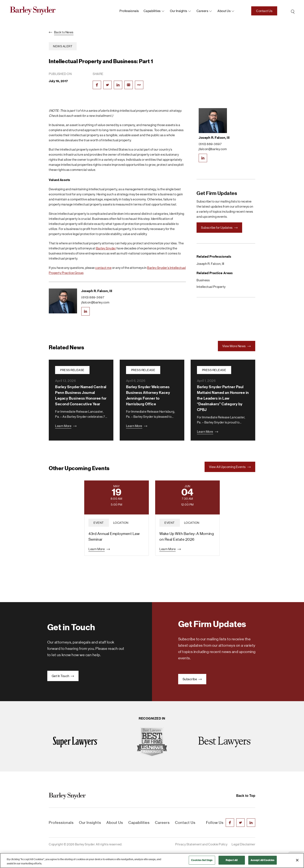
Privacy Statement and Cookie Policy (201, 844)
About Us (115, 823)
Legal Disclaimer (243, 844)
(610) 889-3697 (93, 297)
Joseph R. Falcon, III (97, 291)
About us (224, 11)
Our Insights (179, 11)
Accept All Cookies (263, 860)
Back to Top (246, 796)
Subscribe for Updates (219, 228)
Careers (202, 11)
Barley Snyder (106, 248)
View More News (237, 346)
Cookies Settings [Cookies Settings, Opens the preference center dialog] (202, 860)
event (99, 523)
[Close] (297, 860)
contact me (103, 268)
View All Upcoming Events (230, 467)
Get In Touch (63, 676)
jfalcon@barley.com (95, 302)
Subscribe (192, 679)
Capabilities (152, 11)
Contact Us (264, 11)
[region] (152, 861)
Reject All (232, 860)
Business (203, 280)
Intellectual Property (211, 287)
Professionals (129, 11)
